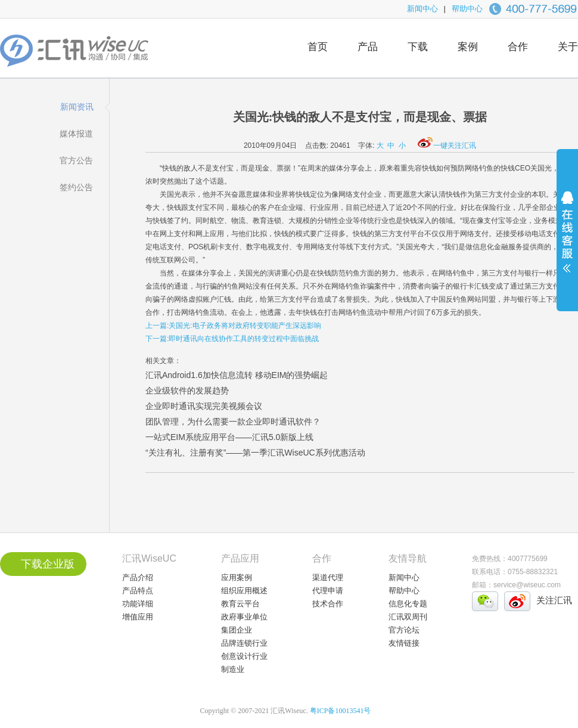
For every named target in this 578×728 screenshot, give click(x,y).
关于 (568, 47)
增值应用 (138, 617)
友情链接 (404, 643)
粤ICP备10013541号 (341, 711)
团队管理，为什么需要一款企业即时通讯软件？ (233, 422)
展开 (567, 240)
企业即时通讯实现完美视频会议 (204, 406)
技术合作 (328, 604)
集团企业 (237, 630)
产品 (368, 47)
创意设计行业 (244, 656)
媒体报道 (76, 134)
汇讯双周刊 (408, 617)
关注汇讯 (554, 600)
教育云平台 (240, 604)
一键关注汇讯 (447, 145)
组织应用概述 (244, 591)
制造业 (233, 669)
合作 (518, 47)
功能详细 (138, 604)
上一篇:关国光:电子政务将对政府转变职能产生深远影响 (233, 326)
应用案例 (237, 577)
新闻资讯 (77, 107)
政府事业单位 (244, 617)
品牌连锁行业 (244, 643)
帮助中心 (467, 9)
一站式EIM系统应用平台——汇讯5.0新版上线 (229, 437)
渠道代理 (328, 577)
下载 (418, 47)
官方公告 (76, 160)
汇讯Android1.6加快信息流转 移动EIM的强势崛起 (237, 375)
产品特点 (138, 591)
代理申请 (328, 591)
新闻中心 (422, 9)
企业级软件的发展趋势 (187, 391)
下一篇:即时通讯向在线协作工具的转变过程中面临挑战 (232, 339)
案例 (468, 47)
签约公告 (76, 187)
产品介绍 (138, 577)
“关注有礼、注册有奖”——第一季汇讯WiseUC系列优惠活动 (255, 453)
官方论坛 (404, 630)
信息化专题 (408, 604)
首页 (318, 47)
